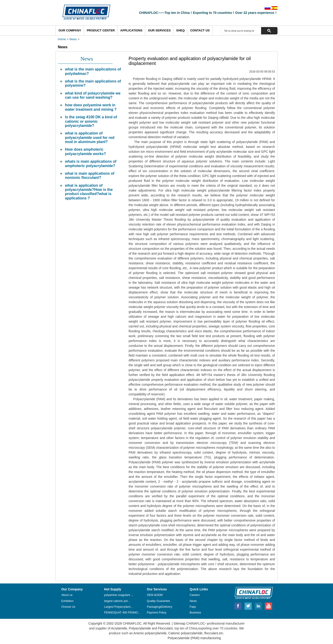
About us (67, 595)
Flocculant (165, 628)
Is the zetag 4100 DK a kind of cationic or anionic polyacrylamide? (91, 121)
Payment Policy (157, 613)
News (73, 39)
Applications (131, 30)
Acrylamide (119, 628)
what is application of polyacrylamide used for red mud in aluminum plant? (90, 137)
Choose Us (68, 607)
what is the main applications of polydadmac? (93, 71)
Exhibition (67, 601)
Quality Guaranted (158, 601)
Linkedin (259, 605)
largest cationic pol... (117, 601)
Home (62, 39)
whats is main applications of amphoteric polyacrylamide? (91, 163)
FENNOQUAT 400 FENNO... (122, 613)
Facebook (238, 605)
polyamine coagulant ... (119, 595)
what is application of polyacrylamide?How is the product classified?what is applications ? (89, 192)
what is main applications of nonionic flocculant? (90, 175)
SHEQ (180, 30)
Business (195, 613)
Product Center (101, 30)
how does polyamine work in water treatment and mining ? (91, 107)
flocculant (211, 633)
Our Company (70, 30)
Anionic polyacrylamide (150, 633)
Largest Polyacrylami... (118, 607)
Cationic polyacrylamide (185, 633)
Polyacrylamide (140, 628)
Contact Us (200, 30)
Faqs (193, 607)
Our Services (159, 30)
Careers (195, 595)
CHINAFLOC (252, 593)
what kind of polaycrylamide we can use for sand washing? (93, 95)
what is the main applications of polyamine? (93, 83)
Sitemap (179, 623)
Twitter (248, 605)
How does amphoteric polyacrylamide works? (85, 151)
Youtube (268, 605)
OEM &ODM (155, 595)
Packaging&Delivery (160, 607)
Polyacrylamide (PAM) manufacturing (194, 638)
